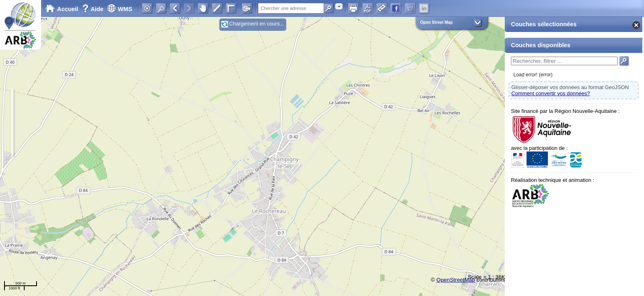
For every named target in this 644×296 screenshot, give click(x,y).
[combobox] (339, 6)
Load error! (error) (533, 75)
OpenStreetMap (456, 280)
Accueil (62, 9)
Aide (94, 9)
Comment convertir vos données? (551, 93)
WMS (120, 9)
